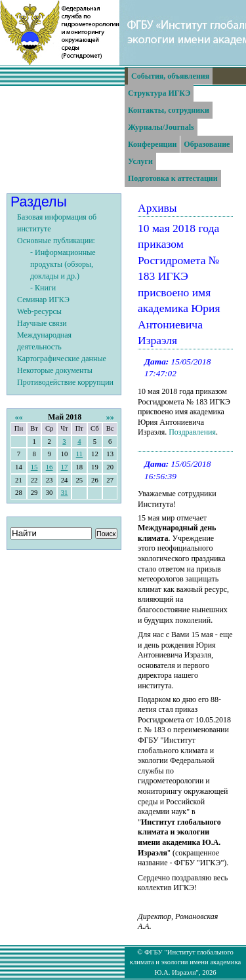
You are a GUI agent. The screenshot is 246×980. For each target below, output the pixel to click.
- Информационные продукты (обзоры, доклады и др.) (63, 264)
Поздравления (192, 432)
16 (50, 467)
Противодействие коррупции (65, 382)
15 (34, 467)
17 (65, 467)
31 (65, 493)
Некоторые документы (55, 370)
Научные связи (42, 323)
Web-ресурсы (39, 311)
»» (110, 417)
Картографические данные (62, 359)
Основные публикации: (56, 241)
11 (79, 454)
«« (18, 417)
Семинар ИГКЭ (43, 300)
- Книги (43, 288)
